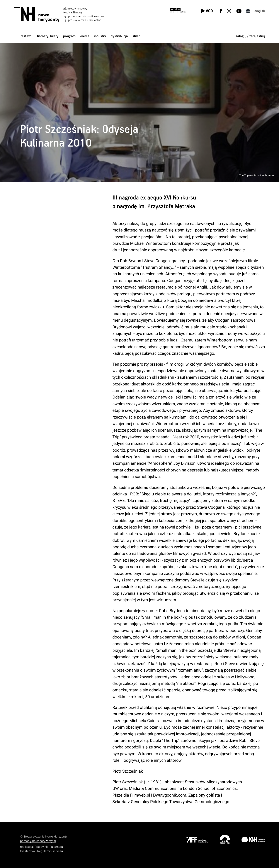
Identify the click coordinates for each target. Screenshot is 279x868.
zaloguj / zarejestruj (250, 36)
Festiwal (27, 36)
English (260, 11)
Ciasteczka (28, 851)
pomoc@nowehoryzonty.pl (38, 841)
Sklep (136, 36)
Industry (100, 36)
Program (69, 36)
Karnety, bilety (48, 36)
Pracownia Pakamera (49, 847)
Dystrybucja (119, 36)
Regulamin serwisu (50, 851)
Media (85, 36)
